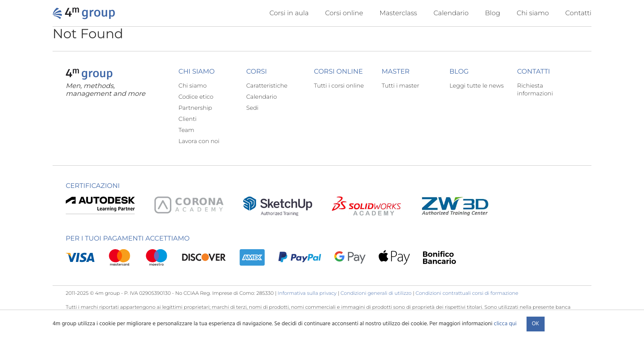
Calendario (451, 13)
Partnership (195, 108)
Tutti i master (400, 86)
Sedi (252, 108)
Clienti (188, 119)
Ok (536, 324)
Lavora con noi (199, 141)
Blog (493, 13)
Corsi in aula (289, 13)
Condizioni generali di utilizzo (376, 293)
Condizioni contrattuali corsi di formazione (467, 293)
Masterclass (398, 13)
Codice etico (196, 97)
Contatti (578, 13)
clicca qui (505, 324)
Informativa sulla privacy (307, 293)
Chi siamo (533, 13)
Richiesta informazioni (535, 89)
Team (186, 130)
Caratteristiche (267, 86)
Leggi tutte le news (476, 86)
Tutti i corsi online (339, 86)
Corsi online (344, 13)
